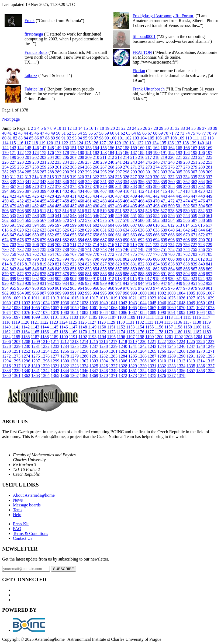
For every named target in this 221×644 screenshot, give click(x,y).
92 (69, 138)
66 (144, 133)
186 (126, 153)
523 (133, 211)
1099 (36, 317)
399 (43, 191)
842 (5, 269)
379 (103, 186)
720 (141, 245)
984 (20, 293)
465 (119, 201)
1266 (162, 351)
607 (134, 225)
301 (149, 172)
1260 (103, 351)
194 (187, 153)
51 (64, 133)
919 (164, 279)
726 (186, 245)
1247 (191, 346)
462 (96, 201)
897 (209, 274)
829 (119, 264)
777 (149, 254)
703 (13, 245)
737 (58, 249)
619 (13, 230)
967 (103, 288)
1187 (35, 337)
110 (189, 138)
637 (149, 230)
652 (51, 235)
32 (177, 128)
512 (50, 211)
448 (202, 196)
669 (179, 235)
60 (112, 133)
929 (28, 283)
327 (133, 177)
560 (202, 216)
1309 (152, 361)
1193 (92, 337)
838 (187, 264)
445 (179, 196)
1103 (74, 317)
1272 (6, 356)
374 (66, 186)
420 (201, 191)
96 (91, 138)
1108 (121, 317)
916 (141, 279)
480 (20, 206)
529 (179, 211)
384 (141, 186)
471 (164, 201)
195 (194, 153)
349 (88, 182)
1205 (208, 337)
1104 (83, 317)
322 (96, 177)
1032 (26, 303)
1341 (36, 371)
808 (171, 259)
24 (134, 128)
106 (158, 138)
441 (149, 196)
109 (181, 138)
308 (202, 172)
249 (179, 162)
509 (28, 211)
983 (13, 293)
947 (164, 283)
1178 (159, 332)
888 (141, 274)
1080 (65, 312)
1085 (113, 312)
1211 (55, 342)
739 (73, 249)
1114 (178, 317)
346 (66, 182)
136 (170, 143)
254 (5, 167)
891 (164, 274)
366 (5, 186)
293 (88, 172)
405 (88, 191)
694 (156, 240)
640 (171, 230)
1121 (35, 322)
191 (164, 153)
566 (36, 220)
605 (119, 225)
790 (36, 259)
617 (209, 225)
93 (74, 138)
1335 (191, 366)
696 (171, 240)
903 (43, 279)
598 (66, 225)
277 (179, 167)
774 (126, 254)
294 (96, 172)
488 (81, 206)
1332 (162, 366)
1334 (181, 366)
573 (88, 220)
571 (73, 220)
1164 (25, 332)
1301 (74, 361)
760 (20, 254)
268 (111, 167)
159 (134, 148)
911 (103, 279)
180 (81, 153)
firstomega (34, 34)
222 (186, 157)
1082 (84, 312)
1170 (83, 332)
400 (51, 191)
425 (28, 196)
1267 (171, 351)
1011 (35, 298)
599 (73, 225)
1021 (132, 298)
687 (103, 240)
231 (43, 162)
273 (149, 167)
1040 (103, 303)
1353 (152, 371)
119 (42, 143)
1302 (84, 361)
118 (35, 143)
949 (179, 283)
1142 (25, 327)
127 (102, 143)
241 (119, 162)
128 (110, 143)
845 (28, 269)
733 (28, 249)
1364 (45, 375)
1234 (65, 346)
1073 (210, 308)
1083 (94, 312)
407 (103, 191)
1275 (36, 356)
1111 (150, 317)
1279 (74, 356)
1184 (6, 337)
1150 (102, 327)
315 (43, 177)
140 (201, 143)
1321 (55, 366)
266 (96, 167)
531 (194, 211)
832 (141, 264)
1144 (45, 327)
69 (161, 133)
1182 (197, 332)
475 (194, 201)
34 (188, 128)
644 (202, 230)
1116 (197, 317)
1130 (121, 322)
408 (111, 191)
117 (27, 143)
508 (20, 211)
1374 (142, 375)
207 (73, 157)
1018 (103, 298)
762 (36, 254)
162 (156, 148)
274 (156, 167)
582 (156, 220)
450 (5, 201)
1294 (6, 361)
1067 (152, 308)
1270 (201, 351)
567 (43, 220)
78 (209, 133)
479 (13, 206)
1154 (140, 327)
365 (209, 182)
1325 (94, 366)
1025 (171, 298)
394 (5, 191)
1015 (74, 298)
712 (81, 245)
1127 (92, 322)
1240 (123, 346)
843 (13, 269)
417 (179, 191)
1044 (142, 303)
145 (28, 148)
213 (118, 157)
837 (179, 264)
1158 (178, 327)
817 (28, 264)
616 (201, 225)
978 (187, 288)
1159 (188, 327)
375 (73, 186)
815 (13, 264)
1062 (103, 308)
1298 (45, 361)
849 (58, 269)
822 (66, 264)
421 (209, 191)
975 (164, 288)
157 (119, 148)
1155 (149, 327)
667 (164, 235)
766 (66, 254)
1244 (162, 346)
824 (81, 264)
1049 (191, 303)
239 (103, 162)
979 (194, 288)
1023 (152, 298)
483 (43, 206)
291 (73, 172)
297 (119, 172)
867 (194, 269)
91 (64, 138)
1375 (152, 375)
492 (111, 206)
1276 (45, 356)
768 (81, 254)
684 (81, 240)
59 (107, 133)
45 (31, 133)
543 (73, 216)
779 (164, 254)
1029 (210, 298)
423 (13, 196)
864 (171, 269)
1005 (191, 293)
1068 (162, 308)
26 (145, 128)
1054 (26, 308)
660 (111, 235)
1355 (171, 371)
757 (209, 249)
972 (141, 288)
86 (37, 138)
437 (119, 196)
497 (149, 206)
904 (51, 279)
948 (171, 283)
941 (119, 283)
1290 (181, 356)
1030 (6, 303)
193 (179, 153)
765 (58, 254)
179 (73, 153)
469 (149, 201)
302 (156, 172)
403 (73, 191)
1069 (171, 308)
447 (194, 196)
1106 (102, 317)
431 (73, 196)
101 (121, 138)
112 (203, 138)
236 (81, 162)
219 (164, 157)
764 (51, 254)
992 (81, 293)
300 (141, 172)
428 (51, 196)
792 (51, 259)
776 (141, 254)
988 (51, 293)
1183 (207, 332)
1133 (149, 322)
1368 (84, 375)
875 (43, 274)
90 (58, 138)
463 (103, 201)
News (18, 500)
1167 (54, 332)
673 (209, 235)
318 (65, 177)
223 (194, 157)
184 (111, 153)
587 (194, 220)
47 (42, 133)
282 (5, 172)
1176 (140, 332)
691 (134, 240)
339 (13, 182)
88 (47, 138)
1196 (121, 337)
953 (209, 283)
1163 (16, 332)
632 (111, 230)
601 (88, 225)
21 (118, 128)
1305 (113, 361)
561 (209, 216)
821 (58, 264)
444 (171, 196)
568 (51, 220)
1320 (45, 366)
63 (128, 133)
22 (123, 128)
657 (88, 235)
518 (96, 211)
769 (88, 254)
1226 (200, 342)
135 (163, 143)
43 (20, 133)
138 (185, 143)
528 (171, 211)
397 (28, 191)
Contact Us (23, 538)
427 (43, 196)
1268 (181, 351)
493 (119, 206)
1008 (6, 298)
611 (164, 225)
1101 (55, 317)
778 (156, 254)
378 (96, 186)
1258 (84, 351)
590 (5, 225)
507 (13, 211)
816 (20, 264)
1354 (162, 371)
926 (5, 283)
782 (187, 254)
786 (5, 259)
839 (194, 264)
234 (66, 162)
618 (5, 230)
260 (51, 167)
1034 (45, 303)
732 (20, 249)
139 (193, 143)
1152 (121, 327)
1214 (84, 342)
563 (13, 220)
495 (134, 206)
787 (13, 259)
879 (73, 274)
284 (20, 172)
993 (88, 293)
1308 (142, 361)
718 (126, 245)
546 (96, 216)
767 (73, 254)
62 (123, 133)
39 (215, 128)
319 (73, 177)
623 (43, 230)
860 (141, 269)
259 (43, 167)
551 (134, 216)
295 (103, 172)
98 (101, 138)
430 (66, 196)
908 (81, 279)
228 (20, 162)
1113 (169, 317)
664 (141, 235)
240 (111, 162)
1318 (26, 366)
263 (73, 167)
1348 (103, 371)
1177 (149, 332)
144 (20, 148)
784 (202, 254)
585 (179, 220)
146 (36, 148)
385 (149, 186)
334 (186, 177)
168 (202, 148)
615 (194, 225)
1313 (191, 361)
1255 (55, 351)
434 (96, 196)
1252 (26, 351)
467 (134, 201)
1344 (65, 371)
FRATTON (142, 52)
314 (35, 177)
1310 (162, 361)
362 (187, 182)
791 (43, 259)
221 (179, 157)
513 (58, 211)
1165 (35, 332)
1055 (36, 308)
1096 (6, 317)
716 (111, 245)
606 (126, 225)
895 (194, 274)
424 (20, 196)
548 (111, 216)
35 (194, 128)
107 (166, 138)
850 (66, 269)
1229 (16, 346)
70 (166, 133)
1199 (149, 337)
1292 (201, 356)
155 (103, 148)
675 (13, 240)
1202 (179, 337)
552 (141, 216)
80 (4, 138)
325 (118, 177)
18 (102, 128)
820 (51, 264)
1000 (142, 293)
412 (141, 191)
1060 (84, 308)
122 (65, 143)
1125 (73, 322)
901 (28, 279)
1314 (200, 361)
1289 (171, 356)
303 (164, 172)
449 (209, 196)
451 (13, 201)
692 (141, 240)
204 (51, 157)
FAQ (17, 529)
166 (187, 148)
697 (179, 240)
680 (51, 240)
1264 (142, 351)
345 (58, 182)
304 (171, 172)
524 (141, 211)
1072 (201, 308)
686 (96, 240)
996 (111, 293)
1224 (181, 342)
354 (126, 182)
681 (58, 240)
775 (134, 254)
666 (156, 235)
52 (69, 133)
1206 (6, 342)
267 (103, 167)
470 (156, 201)
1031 (16, 303)
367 (13, 186)
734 (36, 249)
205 (58, 157)
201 (28, 157)
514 (65, 211)
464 (111, 201)
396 (20, 191)
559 (194, 216)
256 (20, 167)
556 (171, 216)
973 (149, 288)
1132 (140, 322)
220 (171, 157)
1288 (162, 356)
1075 (16, 312)
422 (5, 196)
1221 (152, 342)
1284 (123, 356)
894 (187, 274)
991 (73, 293)
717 (118, 245)
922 (186, 279)
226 (5, 162)
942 (126, 283)
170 (5, 153)
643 (194, 230)
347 (73, 182)
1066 (142, 308)
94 (80, 138)
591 (13, 225)
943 (134, 283)
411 (134, 191)
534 (5, 216)
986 (36, 293)
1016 (84, 298)
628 (81, 230)
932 (51, 283)
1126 (82, 322)
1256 (65, 351)
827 (103, 264)
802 (126, 259)
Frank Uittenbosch (149, 89)
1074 (6, 312)
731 (13, 249)
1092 (181, 312)
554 (156, 216)
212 (111, 157)
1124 (63, 322)
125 (87, 143)
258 (36, 167)
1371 (113, 375)
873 (28, 274)
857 (119, 269)
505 (209, 206)
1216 (103, 342)
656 (81, 235)
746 (126, 249)
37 (204, 128)
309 (209, 172)
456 (51, 201)
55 (85, 133)
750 (156, 249)
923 (194, 279)
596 (51, 225)
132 (140, 143)
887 (134, 274)
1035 (55, 303)
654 (66, 235)
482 (36, 206)
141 (208, 143)
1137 (187, 322)
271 (134, 167)
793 (58, 259)
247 (164, 162)
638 (156, 230)
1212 (64, 342)
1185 (16, 337)
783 (194, 254)
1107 (112, 317)
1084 (103, 312)
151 (73, 148)
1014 (64, 298)
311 (13, 177)
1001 (152, 293)
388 (171, 186)
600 (81, 225)
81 (10, 138)
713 (88, 245)
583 (164, 220)
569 (58, 220)
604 (111, 225)
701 (209, 240)
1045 (152, 303)
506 (5, 211)
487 (73, 206)
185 (119, 153)
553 (149, 216)
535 (13, 216)
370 (36, 186)
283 (13, 172)
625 (58, 230)
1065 (133, 308)
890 (156, 274)
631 (103, 230)
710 (66, 245)
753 (179, 249)
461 (88, 201)
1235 (74, 346)
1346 (84, 371)
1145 (54, 327)
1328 (123, 366)
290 (66, 172)
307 (194, 172)
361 (179, 182)
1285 (133, 356)
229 (28, 162)
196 (202, 153)
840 (202, 264)
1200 (159, 337)
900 (20, 279)
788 (20, 259)
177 (58, 153)
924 (201, 279)
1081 (74, 312)
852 (81, 269)
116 (20, 143)
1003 (171, 293)
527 (164, 211)
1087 (133, 312)
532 (201, 211)
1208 (26, 342)
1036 (65, 303)
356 (141, 182)
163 (164, 148)
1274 (26, 356)
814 (5, 264)
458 (66, 201)
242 (126, 162)
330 (156, 177)
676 (20, 240)
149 (58, 148)
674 (5, 240)
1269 (191, 351)
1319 (36, 366)
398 (36, 191)
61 (118, 133)
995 (103, 293)
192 (171, 153)
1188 (45, 337)
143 (13, 148)
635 (134, 230)
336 (201, 177)
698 (187, 240)
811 (194, 259)
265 (88, 167)
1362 (26, 375)
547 (103, 216)
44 (26, 133)
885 (119, 274)
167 (194, 148)
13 (75, 128)
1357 (191, 371)
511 (43, 211)
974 (156, 288)
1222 (161, 342)
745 (119, 249)
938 (96, 283)
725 (179, 245)
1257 (74, 351)
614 (186, 225)
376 (81, 186)
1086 (123, 312)
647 (13, 235)
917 (149, 279)
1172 (102, 332)
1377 (171, 375)
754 (187, 249)
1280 (84, 356)
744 (111, 249)
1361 (16, 375)
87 (42, 138)
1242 (142, 346)
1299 (55, 361)
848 (51, 269)
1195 (111, 337)
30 (167, 128)
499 (164, 206)
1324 (84, 366)
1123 (54, 322)
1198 (140, 337)
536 (20, 216)
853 (88, 269)
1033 (36, 303)
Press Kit (21, 524)
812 (201, 259)
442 (156, 196)
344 (51, 182)
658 (96, 235)
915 (133, 279)
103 (136, 138)
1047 (171, 303)
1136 (178, 322)
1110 (141, 317)
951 (194, 283)
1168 (63, 332)
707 (43, 245)
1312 (181, 361)
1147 (73, 327)
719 (133, 245)
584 (171, 220)
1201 (169, 337)
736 (51, 249)
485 (58, 206)
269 (119, 167)
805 (149, 259)
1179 (169, 332)
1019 (113, 298)
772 (111, 254)
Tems (18, 510)
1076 (26, 312)
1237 (94, 346)
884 (111, 274)
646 (5, 235)
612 (171, 225)
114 (5, 143)
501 (179, 206)
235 (73, 162)
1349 (113, 371)
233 (58, 162)
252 (202, 162)
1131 (130, 322)
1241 (133, 346)
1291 (191, 356)
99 (107, 138)
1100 (45, 317)
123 (72, 143)
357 (149, 182)
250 (187, 162)
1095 (210, 312)
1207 (16, 342)
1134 (159, 322)
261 (58, 167)
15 (86, 128)
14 (80, 128)
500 (171, 206)
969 (119, 288)
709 (58, 245)
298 (126, 172)
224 (201, 157)
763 (43, 254)
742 (96, 249)
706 (36, 245)
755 (194, 249)
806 (156, 259)
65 (139, 133)
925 (209, 279)
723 (164, 245)
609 (149, 225)
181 (88, 153)
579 (134, 220)
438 (126, 196)
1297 (36, 361)
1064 (123, 308)
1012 (45, 298)
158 (126, 148)
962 (66, 288)
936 (81, 283)
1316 (6, 366)
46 (37, 133)
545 (88, 216)
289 (58, 172)
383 (134, 186)
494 (126, 206)
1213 (74, 342)
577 (119, 220)
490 (96, 206)
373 (58, 186)
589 (209, 220)
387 (164, 186)
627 (73, 230)
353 (119, 182)
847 (43, 269)
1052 (6, 308)
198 (5, 157)
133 (148, 143)
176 (51, 153)
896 (202, 274)
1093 (191, 312)
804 (141, 259)
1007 (210, 293)
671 (194, 235)
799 (103, 259)
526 (156, 211)
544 (81, 216)
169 (209, 148)
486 (66, 206)
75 (193, 133)
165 (179, 148)
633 (119, 230)
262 (66, 167)
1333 (171, 366)
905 (58, 279)
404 (81, 191)
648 (20, 235)
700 (202, 240)
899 (13, 279)
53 (74, 133)
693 (149, 240)
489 (88, 206)
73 (182, 133)
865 (179, 269)
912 (111, 279)
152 (81, 148)
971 (134, 288)
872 (20, 274)
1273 (16, 356)
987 (43, 293)
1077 (36, 312)
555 (164, 216)
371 (43, 186)
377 (88, 186)
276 (171, 167)
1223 (171, 342)
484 (51, 206)
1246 (181, 346)
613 (179, 225)
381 (119, 186)
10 (59, 128)
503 (194, 206)
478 (5, 206)
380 (111, 186)
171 (13, 153)
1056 (45, 308)
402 (66, 191)
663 (134, 235)
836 (171, 264)
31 (172, 128)
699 (194, 240)
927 (13, 283)
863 (164, 269)
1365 (55, 375)
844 (20, 269)
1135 (168, 322)
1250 (6, 351)
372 (51, 186)
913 (118, 279)
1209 (36, 342)
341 (28, 182)
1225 (191, 342)
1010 (26, 298)
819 (43, 264)
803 (134, 259)
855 (103, 269)
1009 (16, 298)
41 (10, 133)
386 (156, 186)
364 (202, 182)
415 (164, 191)
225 (209, 157)
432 (81, 196)
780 (171, 254)
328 (141, 177)
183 (103, 153)
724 (171, 245)
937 (88, 283)
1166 (45, 332)
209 (88, 157)
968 (111, 288)
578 (126, 220)
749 (149, 249)
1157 (169, 327)
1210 (45, 342)
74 (188, 133)
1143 (35, 327)
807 (164, 259)
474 (187, 201)
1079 (55, 312)
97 (96, 138)
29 (161, 128)
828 (111, 264)
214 (126, 157)
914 (126, 279)
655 (73, 235)
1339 (16, 371)
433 (88, 196)
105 (151, 138)
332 (171, 177)
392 (202, 186)
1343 (55, 371)
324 (111, 177)
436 (111, 196)
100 (113, 138)
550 (126, 216)
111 (196, 138)
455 (43, 201)
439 (134, 196)
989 (58, 293)
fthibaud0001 (144, 36)
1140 (6, 327)
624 (51, 230)
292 (81, 172)
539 (43, 216)
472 (171, 201)
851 (73, 269)
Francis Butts (36, 52)
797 (88, 259)
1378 (181, 375)
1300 (65, 361)
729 (209, 245)
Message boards (27, 505)
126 (95, 143)
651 (43, 235)
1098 (26, 317)
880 (81, 274)
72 (177, 133)
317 (58, 177)
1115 (187, 317)
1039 (94, 303)
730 (5, 249)
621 (28, 230)
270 (126, 167)
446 (187, 196)
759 (13, 254)
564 (20, 220)
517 (88, 211)
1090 (162, 312)
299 (134, 172)
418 (186, 191)
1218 (123, 342)
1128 (101, 322)
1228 (6, 346)
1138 (197, 322)
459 (73, 201)
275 (164, 167)
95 (85, 138)
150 (66, 148)
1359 (210, 371)
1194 (102, 337)
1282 (103, 356)
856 (111, 269)
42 (15, 133)
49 (53, 133)
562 (5, 220)
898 (5, 279)
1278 (65, 356)
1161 (207, 327)
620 (20, 230)
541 (58, 216)
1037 (74, 303)
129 (118, 143)
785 (209, 254)
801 (119, 259)
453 (28, 201)
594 (36, 225)
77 (204, 133)
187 (134, 153)
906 (66, 279)
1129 (111, 322)
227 (13, 162)
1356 (181, 371)
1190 (63, 337)
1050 (201, 303)
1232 (45, 346)
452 (20, 201)
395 (13, 191)
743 (103, 249)
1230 (26, 346)
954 (5, 288)
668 (171, 235)
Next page (11, 119)
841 (209, 264)
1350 (123, 371)
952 (202, 283)
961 (58, 288)
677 (28, 240)
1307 (133, 361)
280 (202, 167)
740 (81, 249)
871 (13, 274)
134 (155, 143)
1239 (113, 346)
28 (156, 128)
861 (149, 269)
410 (126, 191)
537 (28, 216)
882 (96, 274)
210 (96, 157)
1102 (64, 317)
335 (194, 177)
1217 (113, 342)
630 (96, 230)
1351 (133, 371)
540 (51, 216)
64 (134, 133)
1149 (92, 327)
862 (156, 269)
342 (36, 182)
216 (141, 157)
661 (119, 235)
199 (13, 157)
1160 (197, 327)
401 (58, 191)
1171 (92, 332)
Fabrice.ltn (34, 89)
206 (66, 157)
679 (43, 240)
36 (199, 128)
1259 (94, 351)
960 (51, 288)
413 (149, 191)
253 (209, 162)
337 (209, 177)
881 (88, 274)
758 (5, 254)
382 (126, 186)
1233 (55, 346)
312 (20, 177)
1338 (6, 371)
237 (88, 162)
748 (141, 249)
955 (13, 288)
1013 (55, 298)
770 (96, 254)
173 (28, 153)
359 (164, 182)
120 (50, 143)
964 (81, 288)
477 (209, 201)
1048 (181, 303)
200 (20, 157)
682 (66, 240)
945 (149, 283)
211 (103, 157)
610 (156, 225)
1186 (25, 337)
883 (103, 274)
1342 (45, 371)
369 (28, 186)
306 (187, 172)
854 (96, 269)
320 (81, 177)
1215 (94, 342)
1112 (159, 317)
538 (36, 216)
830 (126, 264)
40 (4, 133)
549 (119, 216)
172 (20, 153)
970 (126, 288)
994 (96, 293)
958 (36, 288)
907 (73, 279)
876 (51, 274)
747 (134, 249)
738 (66, 249)
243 (134, 162)
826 (96, 264)
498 (156, 206)
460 (81, 201)
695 (164, 240)
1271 (210, 351)
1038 (84, 303)
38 (210, 128)
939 (103, 283)
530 (186, 211)
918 (156, 279)
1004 (181, 293)
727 (194, 245)
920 (171, 279)
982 (5, 293)
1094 (201, 312)
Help (17, 515)
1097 (16, 317)
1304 (103, 361)
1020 (123, 298)
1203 (188, 337)
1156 (159, 327)
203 (43, 157)
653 (58, 235)
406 (96, 191)
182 (96, 153)
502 (187, 206)
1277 (55, 356)
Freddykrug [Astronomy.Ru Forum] (164, 16)
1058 (65, 308)
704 (20, 245)
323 (103, 177)
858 (126, 269)
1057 (55, 308)
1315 (210, 361)
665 (149, 235)
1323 (74, 366)
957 (28, 288)
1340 (26, 371)
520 (111, 211)
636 (141, 230)
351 (103, 182)
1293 (210, 356)
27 (150, 128)
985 (28, 293)
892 (171, 274)
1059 (74, 308)
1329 (133, 366)
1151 (111, 327)
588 (202, 220)
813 (209, 259)
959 (43, 288)
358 (156, 182)
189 (149, 153)
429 (58, 196)
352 (111, 182)
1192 (83, 337)
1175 (130, 332)
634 (126, 230)
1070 (181, 308)
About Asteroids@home (34, 495)
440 (141, 196)
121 (57, 143)
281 (209, 167)
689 (119, 240)
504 (202, 206)
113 (211, 138)
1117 (206, 317)
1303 (94, 361)
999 (134, 293)
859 (134, 269)
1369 (94, 375)
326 (126, 177)
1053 (16, 308)
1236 (84, 346)
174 (36, 153)
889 (149, 274)
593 (28, 225)
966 (96, 288)
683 (73, 240)
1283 (113, 356)
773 (119, 254)
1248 (201, 346)
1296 (26, 361)
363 (194, 182)
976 (171, 288)
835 (164, 264)
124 (80, 143)
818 (36, 264)
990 (66, 293)
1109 (131, 317)
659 (103, 235)
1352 (142, 371)
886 (126, 274)
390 (187, 186)
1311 (171, 361)
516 (81, 211)
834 (156, 264)
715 (103, 245)
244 (141, 162)
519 (103, 211)
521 (118, 211)
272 (141, 167)
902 (36, 279)
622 (36, 230)
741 (88, 249)
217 (149, 157)
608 (141, 225)
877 (58, 274)
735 (43, 249)
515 (73, 211)
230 (36, 162)
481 (28, 206)
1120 (25, 322)
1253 (36, 351)
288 (51, 172)
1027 (191, 298)
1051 (210, 303)
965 (88, 288)
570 (66, 220)
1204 (198, 337)
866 (187, 269)
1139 (206, 322)
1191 (73, 337)
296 (111, 172)
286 (36, 172)
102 (128, 138)
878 (66, 274)
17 (96, 128)
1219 (132, 342)
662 (126, 235)
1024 (161, 298)
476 (202, 201)
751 (164, 249)
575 (103, 220)
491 (103, 206)
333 (179, 177)
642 (187, 230)
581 (149, 220)
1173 (111, 332)
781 (179, 254)
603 (103, 225)
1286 (142, 356)
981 (209, 288)
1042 (123, 303)
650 (36, 235)
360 (171, 182)
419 (194, 191)
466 (126, 201)
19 (107, 128)
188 (141, 153)
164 (171, 148)
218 (156, 157)
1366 (65, 375)
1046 (162, 303)
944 (141, 283)
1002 (162, 293)
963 (73, 288)
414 (156, 191)
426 (36, 196)
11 (64, 128)
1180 (178, 332)
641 (179, 230)
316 (50, 177)
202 (36, 157)
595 (43, 225)
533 (209, 211)
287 (43, 172)
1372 (123, 375)
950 (187, 283)
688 (111, 240)
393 (209, 186)
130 (125, 143)
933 (58, 283)
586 (187, 220)
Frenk (30, 21)
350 (96, 182)
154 (96, 148)
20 (113, 128)
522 (126, 211)
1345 (74, 371)
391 (194, 186)
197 (209, 153)
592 (20, 225)
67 (150, 133)
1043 (133, 303)
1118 (6, 322)
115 (13, 143)
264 (81, 167)
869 (209, 269)
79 (215, 133)
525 (149, 211)
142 (5, 148)
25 (140, 128)
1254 (45, 351)
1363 (36, 375)
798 (96, 259)
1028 (200, 298)
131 (133, 143)
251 (194, 162)
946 (156, 283)
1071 (191, 308)
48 (47, 133)
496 (141, 206)
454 (36, 201)
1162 (6, 332)
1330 (142, 366)
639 (164, 230)
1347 (94, 371)
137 (178, 143)
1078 (45, 312)
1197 (130, 337)
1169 (73, 332)
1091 (171, 312)
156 (111, 148)
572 (81, 220)
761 (28, 254)
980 (202, 288)
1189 (54, 337)
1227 (210, 342)
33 (183, 128)
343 (43, 182)
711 (73, 245)
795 (73, 259)
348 (81, 182)
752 (171, 249)
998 (126, 293)
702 (5, 245)
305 (179, 172)
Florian (139, 71)
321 (88, 177)
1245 (171, 346)
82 (15, 138)
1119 (16, 322)
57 (96, 133)
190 (156, 153)
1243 (152, 346)
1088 (142, 312)
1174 (121, 332)
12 (70, 128)
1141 (16, 327)
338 (5, 182)
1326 (103, 366)
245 (149, 162)
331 (164, 177)
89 (53, 138)
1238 (103, 346)
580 (141, 220)
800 (111, 259)
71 (171, 133)
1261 (113, 351)
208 (81, 157)
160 (141, 148)
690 (126, 240)
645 (209, 230)
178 (66, 153)
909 (88, 279)
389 (179, 186)
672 (202, 235)
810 (187, 259)
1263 (133, 351)
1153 (130, 327)
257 (28, 167)
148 (51, 148)
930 (36, 283)
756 (202, 249)
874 (36, 274)
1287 (152, 356)
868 (202, 269)
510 (36, 211)
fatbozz (31, 76)
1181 (188, 332)
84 (26, 138)
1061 (94, 308)
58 (101, 133)
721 (149, 245)
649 (28, 235)
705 (28, 245)
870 (5, 274)
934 (66, 283)
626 (66, 230)
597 (58, 225)
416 (171, 191)
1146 (63, 327)
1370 (103, 375)
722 (156, 245)
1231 (36, 346)
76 (198, 133)
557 (179, 216)
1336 (201, 366)
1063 (113, 308)
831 (134, 264)
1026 (181, 298)
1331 (152, 366)
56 (91, 133)
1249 (210, 346)
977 (179, 288)
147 (43, 148)
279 (194, 167)
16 (91, 128)
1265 (152, 351)
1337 (210, 366)
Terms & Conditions (30, 533)
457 (58, 201)
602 (96, 225)
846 (36, 269)
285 (28, 172)
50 (58, 133)
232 (51, 162)
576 (111, 220)
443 (164, 196)
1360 (6, 375)
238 (96, 162)
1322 (65, 366)
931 (43, 283)
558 (187, 216)
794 (66, 259)
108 (174, 138)
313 (28, 177)
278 (187, 167)
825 (88, 264)
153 (88, 148)
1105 (93, 317)
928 (20, 283)
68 (155, 133)
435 (103, 196)
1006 (201, 293)
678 (36, 240)
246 (156, 162)
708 (51, 245)
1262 (123, 351)
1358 (201, 371)
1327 (113, 366)
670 (187, 235)
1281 (94, 356)
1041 (113, 303)
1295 (16, 361)
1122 (44, 322)
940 (111, 283)
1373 (133, 375)
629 (88, 230)
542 (66, 216)
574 (96, 220)
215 (133, 157)
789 (28, 259)
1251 (16, 351)
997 (119, 293)
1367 (74, 375)
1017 (94, 298)
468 (141, 201)
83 (20, 138)
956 (20, 288)
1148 (83, 327)
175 (43, 153)
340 (20, 182)
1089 (152, 312)
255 (13, 167)
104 (143, 138)
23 (129, 128)
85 (31, 138)
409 (119, 191)
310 (5, 177)
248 (171, 162)
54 (80, 133)
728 (201, 245)
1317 (16, 366)
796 (81, 259)
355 (134, 182)
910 (96, 279)
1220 (142, 342)
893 (179, 274)
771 (103, 254)
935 (73, 283)
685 (88, 240)
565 (28, 220)
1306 (123, 361)
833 (149, 264)
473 (179, 201)
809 (179, 259)
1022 (142, 298)
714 (96, 245)
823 (73, 264)
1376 (162, 375)
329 (149, 177)
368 (20, 186)
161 (149, 148)
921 (179, 279)
